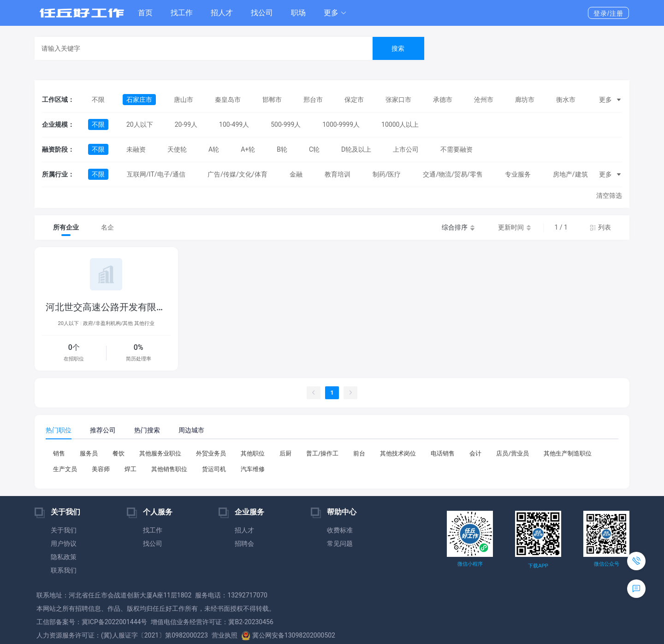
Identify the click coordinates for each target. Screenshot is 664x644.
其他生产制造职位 (568, 453)
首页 (145, 13)
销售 (59, 453)
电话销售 (443, 453)
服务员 (89, 453)
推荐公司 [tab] (103, 430)
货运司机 (214, 469)
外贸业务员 (211, 453)
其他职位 (253, 453)
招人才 (222, 13)
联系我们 (64, 570)
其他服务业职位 (160, 453)
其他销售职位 (169, 469)
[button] (335, 13)
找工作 (182, 13)
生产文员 (65, 469)
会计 (475, 453)
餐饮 (119, 453)
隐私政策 (64, 557)
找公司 (262, 13)
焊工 (130, 469)
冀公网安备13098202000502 (288, 635)
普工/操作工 (322, 453)
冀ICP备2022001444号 (114, 622)
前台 (359, 453)
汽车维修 (253, 469)
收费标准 (340, 530)
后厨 (285, 453)
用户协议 (64, 544)
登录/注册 (608, 13)
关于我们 (64, 530)
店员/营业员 (512, 453)
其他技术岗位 (398, 453)
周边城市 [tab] (191, 430)
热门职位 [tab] (59, 430)
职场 (298, 13)
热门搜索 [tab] (147, 430)
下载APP (538, 566)
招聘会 (244, 544)
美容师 (101, 469)
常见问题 (340, 544)
